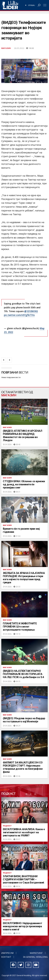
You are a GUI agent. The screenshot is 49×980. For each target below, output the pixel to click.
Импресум (7, 953)
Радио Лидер (10, 5)
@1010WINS (31, 311)
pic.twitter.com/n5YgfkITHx (19, 315)
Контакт (6, 957)
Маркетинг (36, 953)
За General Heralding (35, 957)
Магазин (6, 48)
